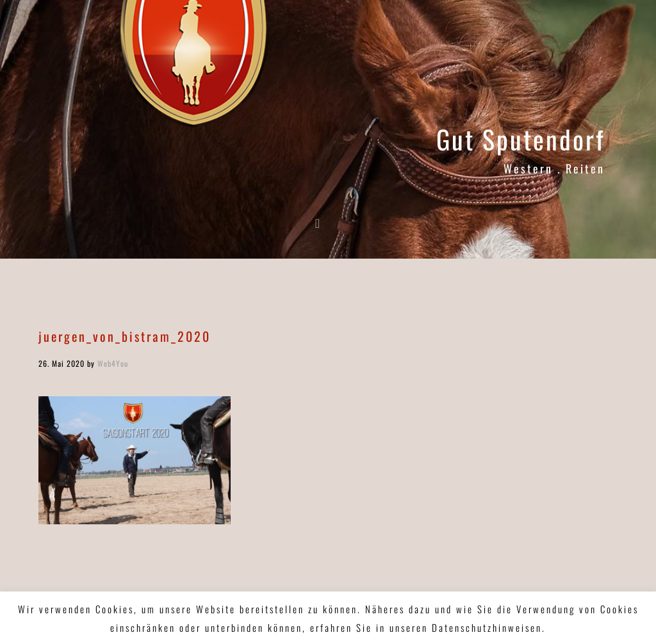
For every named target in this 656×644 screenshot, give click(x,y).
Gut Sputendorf (521, 139)
